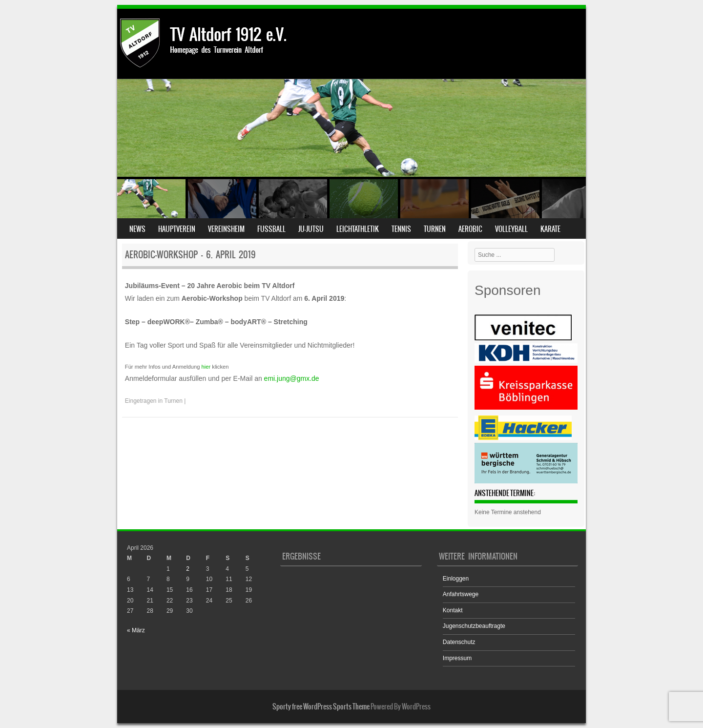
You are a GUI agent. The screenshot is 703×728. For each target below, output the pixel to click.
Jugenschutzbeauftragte (474, 626)
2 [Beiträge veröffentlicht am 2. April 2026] (188, 569)
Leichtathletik (358, 229)
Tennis (401, 229)
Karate (550, 229)
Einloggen (456, 579)
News (137, 229)
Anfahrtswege (461, 594)
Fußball (271, 229)
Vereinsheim (226, 229)
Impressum (457, 658)
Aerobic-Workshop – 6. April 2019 (190, 255)
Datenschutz (459, 642)
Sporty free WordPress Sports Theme (321, 707)
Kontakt (453, 610)
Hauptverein (177, 229)
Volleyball (511, 229)
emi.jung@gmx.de (292, 378)
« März (136, 630)
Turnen (435, 229)
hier (206, 367)
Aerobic (470, 229)
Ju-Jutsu (311, 229)
